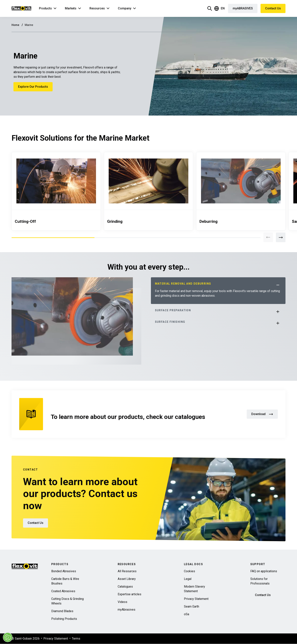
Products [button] (45, 8)
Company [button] (125, 8)
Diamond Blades (62, 611)
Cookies (189, 571)
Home (16, 25)
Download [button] (262, 414)
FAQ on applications (264, 571)
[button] (278, 312)
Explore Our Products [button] (33, 87)
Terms (76, 639)
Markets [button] (71, 8)
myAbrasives (127, 610)
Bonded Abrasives (64, 571)
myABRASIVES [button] (243, 8)
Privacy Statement (196, 599)
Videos (122, 602)
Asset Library (127, 579)
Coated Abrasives (63, 591)
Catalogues (125, 587)
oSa (187, 614)
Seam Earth (192, 606)
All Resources (127, 571)
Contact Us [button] (273, 8)
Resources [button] (97, 8)
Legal (188, 579)
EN (219, 8)
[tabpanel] (56, 191)
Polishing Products (64, 619)
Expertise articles (129, 594)
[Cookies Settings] (7, 637)
